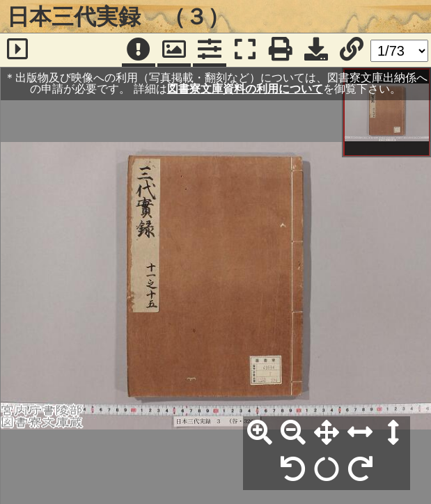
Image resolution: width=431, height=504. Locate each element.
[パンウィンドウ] (174, 50)
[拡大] (260, 433)
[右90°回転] (360, 470)
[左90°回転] (293, 470)
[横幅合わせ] (360, 433)
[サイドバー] (17, 50)
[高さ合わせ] (393, 433)
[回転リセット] (327, 470)
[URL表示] (352, 50)
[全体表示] (327, 433)
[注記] (139, 50)
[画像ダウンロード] (316, 50)
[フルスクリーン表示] (245, 50)
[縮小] (293, 433)
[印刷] (281, 50)
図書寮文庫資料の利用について (245, 89)
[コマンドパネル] (210, 50)
